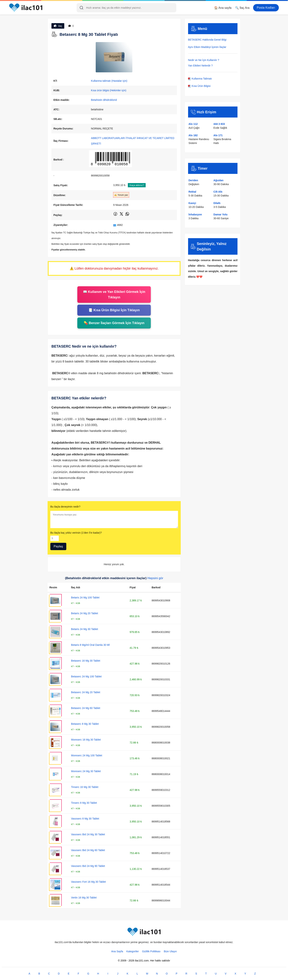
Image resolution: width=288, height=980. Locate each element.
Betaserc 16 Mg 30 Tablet (86, 661)
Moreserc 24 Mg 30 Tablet (86, 771)
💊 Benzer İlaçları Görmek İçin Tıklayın (114, 323)
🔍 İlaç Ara (242, 8)
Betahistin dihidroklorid (104, 100)
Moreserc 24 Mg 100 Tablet (87, 755)
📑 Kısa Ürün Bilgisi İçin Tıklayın (114, 310)
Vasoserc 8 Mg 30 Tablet (85, 819)
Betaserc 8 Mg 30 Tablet (85, 724)
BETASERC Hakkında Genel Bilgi (207, 40)
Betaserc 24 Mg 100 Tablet (86, 676)
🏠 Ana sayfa (223, 8)
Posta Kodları (266, 8)
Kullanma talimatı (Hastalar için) (109, 81)
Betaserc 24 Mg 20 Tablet (86, 692)
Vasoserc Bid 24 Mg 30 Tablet (88, 834)
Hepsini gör (155, 578)
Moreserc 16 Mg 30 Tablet (86, 740)
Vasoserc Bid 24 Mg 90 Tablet (88, 866)
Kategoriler (133, 951)
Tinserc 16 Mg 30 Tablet (85, 787)
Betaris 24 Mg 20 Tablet (85, 613)
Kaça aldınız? (137, 185)
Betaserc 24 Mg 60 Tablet (86, 708)
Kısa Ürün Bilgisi (199, 86)
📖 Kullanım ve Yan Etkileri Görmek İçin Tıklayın (114, 295)
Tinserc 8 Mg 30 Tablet (84, 803)
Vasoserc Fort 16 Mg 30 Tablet (88, 882)
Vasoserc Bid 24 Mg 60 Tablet (88, 850)
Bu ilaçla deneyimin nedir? (65, 507)
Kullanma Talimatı (200, 79)
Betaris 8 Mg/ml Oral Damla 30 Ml (90, 645)
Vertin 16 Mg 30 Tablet (84, 898)
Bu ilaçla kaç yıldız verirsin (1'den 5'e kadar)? (76, 533)
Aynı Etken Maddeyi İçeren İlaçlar (207, 47)
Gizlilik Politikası (151, 951)
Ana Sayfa (117, 951)
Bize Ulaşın (170, 951)
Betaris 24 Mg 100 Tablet (85, 598)
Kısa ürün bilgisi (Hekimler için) (109, 90)
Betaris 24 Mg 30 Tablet (85, 629)
